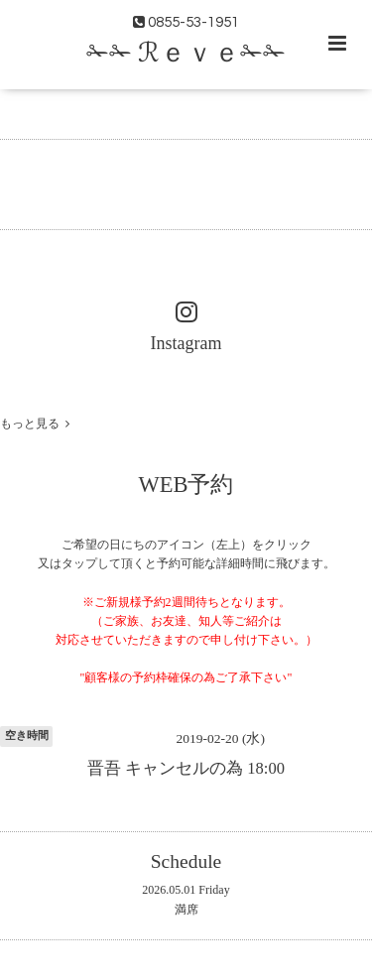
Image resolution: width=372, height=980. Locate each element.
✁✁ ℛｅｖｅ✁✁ (186, 54)
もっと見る (35, 424)
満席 (186, 910)
